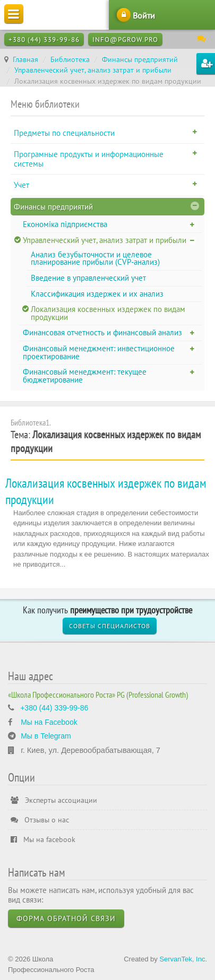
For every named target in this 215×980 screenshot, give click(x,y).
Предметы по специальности (64, 133)
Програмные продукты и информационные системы (89, 159)
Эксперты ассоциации (54, 800)
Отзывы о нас (40, 820)
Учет (21, 185)
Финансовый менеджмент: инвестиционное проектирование (99, 352)
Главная (25, 59)
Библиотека (70, 59)
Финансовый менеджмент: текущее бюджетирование (85, 376)
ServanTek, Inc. (183, 959)
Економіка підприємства (65, 224)
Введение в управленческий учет (88, 278)
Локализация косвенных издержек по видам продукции (108, 313)
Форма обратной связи (66, 918)
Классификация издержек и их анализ (97, 294)
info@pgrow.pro (125, 40)
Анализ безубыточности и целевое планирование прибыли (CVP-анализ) (95, 258)
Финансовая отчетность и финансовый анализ (102, 332)
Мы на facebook (43, 839)
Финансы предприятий (140, 59)
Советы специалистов (110, 626)
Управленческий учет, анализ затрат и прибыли (93, 70)
